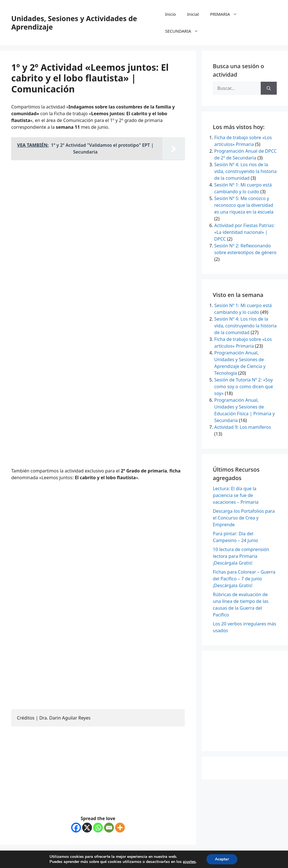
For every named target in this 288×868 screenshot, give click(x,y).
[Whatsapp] (98, 828)
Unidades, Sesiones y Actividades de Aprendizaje (74, 23)
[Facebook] (76, 828)
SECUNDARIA (184, 31)
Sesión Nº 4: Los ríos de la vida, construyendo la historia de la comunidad (246, 171)
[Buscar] (269, 88)
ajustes (189, 862)
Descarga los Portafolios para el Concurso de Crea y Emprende (244, 518)
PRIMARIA (226, 14)
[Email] (109, 828)
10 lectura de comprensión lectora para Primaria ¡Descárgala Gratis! (241, 556)
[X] (87, 828)
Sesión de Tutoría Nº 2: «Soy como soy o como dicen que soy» (244, 387)
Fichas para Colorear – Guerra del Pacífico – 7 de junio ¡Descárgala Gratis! (244, 579)
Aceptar (222, 859)
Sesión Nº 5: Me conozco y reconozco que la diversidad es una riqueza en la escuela (244, 205)
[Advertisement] (98, 204)
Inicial (193, 14)
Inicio (170, 14)
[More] (120, 828)
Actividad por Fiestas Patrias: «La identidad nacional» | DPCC (245, 232)
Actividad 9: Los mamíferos (243, 427)
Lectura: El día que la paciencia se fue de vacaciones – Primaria (236, 495)
